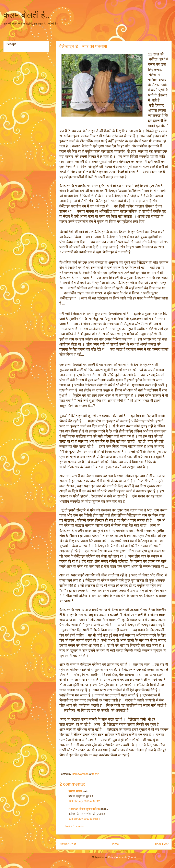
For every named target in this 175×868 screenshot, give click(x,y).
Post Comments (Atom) (122, 857)
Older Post (161, 844)
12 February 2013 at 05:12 (84, 801)
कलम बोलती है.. (26, 15)
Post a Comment (74, 826)
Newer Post (68, 844)
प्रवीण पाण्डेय (75, 791)
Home (115, 844)
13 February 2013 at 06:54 (84, 819)
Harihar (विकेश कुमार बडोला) (85, 809)
